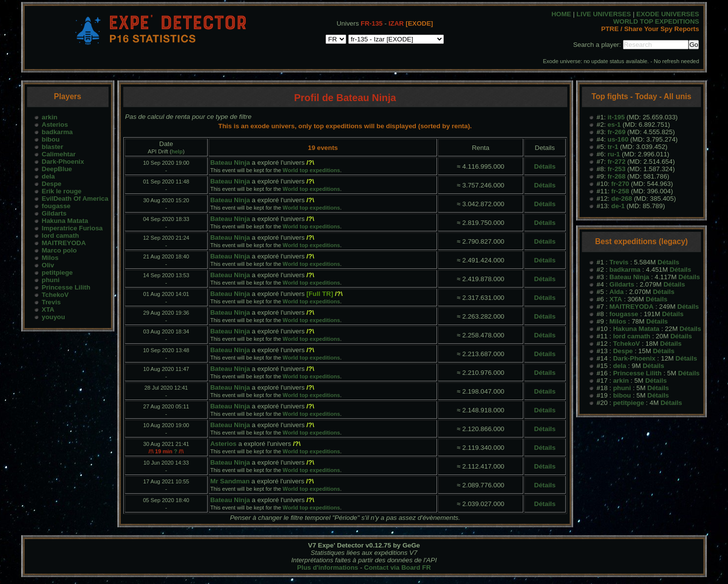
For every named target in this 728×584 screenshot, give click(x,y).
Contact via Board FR (398, 567)
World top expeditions (311, 170)
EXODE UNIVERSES (668, 14)
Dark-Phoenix (63, 162)
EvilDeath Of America (75, 199)
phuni (51, 280)
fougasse (56, 206)
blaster (53, 147)
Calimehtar (59, 154)
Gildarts (54, 213)
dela (49, 176)
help (177, 151)
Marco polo (59, 250)
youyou (54, 317)
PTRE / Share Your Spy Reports (650, 29)
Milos (50, 258)
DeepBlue (57, 169)
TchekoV (55, 295)
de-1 (618, 206)
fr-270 (620, 184)
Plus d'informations (328, 567)
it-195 (616, 117)
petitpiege (57, 273)
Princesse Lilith (66, 287)
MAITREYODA (64, 243)
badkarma (57, 132)
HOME (561, 14)
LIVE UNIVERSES (604, 14)
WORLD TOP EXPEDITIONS (656, 21)
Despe (52, 184)
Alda (617, 292)
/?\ (310, 163)
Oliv (48, 265)
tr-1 (613, 147)
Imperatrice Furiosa (73, 228)
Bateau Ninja (230, 163)
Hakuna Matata (65, 221)
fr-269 (617, 132)
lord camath (61, 236)
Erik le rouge (62, 191)
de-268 (621, 199)
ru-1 (614, 154)
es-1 (614, 125)
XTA (48, 310)
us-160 (618, 139)
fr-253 (617, 169)
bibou (51, 139)
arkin (50, 117)
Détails (545, 166)
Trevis (52, 302)
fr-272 (617, 162)
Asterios (55, 125)
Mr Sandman (230, 481)
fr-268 (617, 176)
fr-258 (620, 191)
